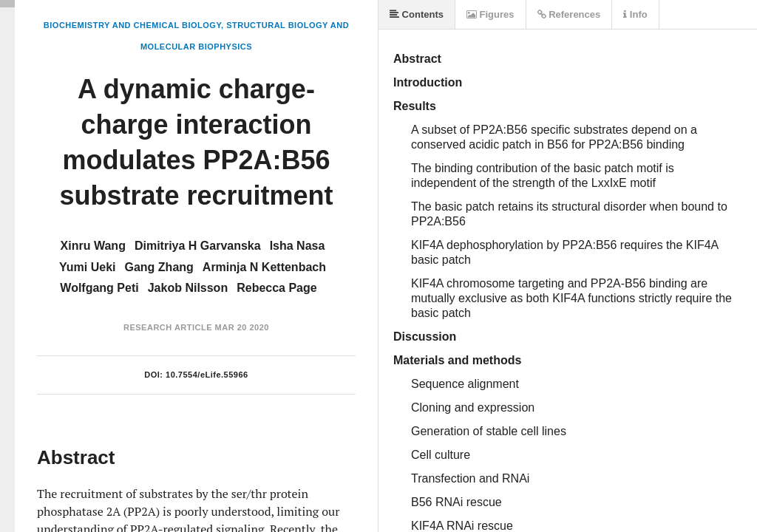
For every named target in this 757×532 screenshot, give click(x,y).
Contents (417, 14)
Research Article (168, 327)
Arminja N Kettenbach (264, 267)
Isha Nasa (298, 246)
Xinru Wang (93, 246)
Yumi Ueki (87, 267)
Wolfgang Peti (99, 288)
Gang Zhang (159, 267)
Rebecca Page (277, 288)
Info (635, 14)
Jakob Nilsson (188, 288)
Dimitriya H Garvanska (198, 246)
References (569, 14)
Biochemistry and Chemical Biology (132, 25)
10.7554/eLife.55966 (207, 375)
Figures (490, 14)
